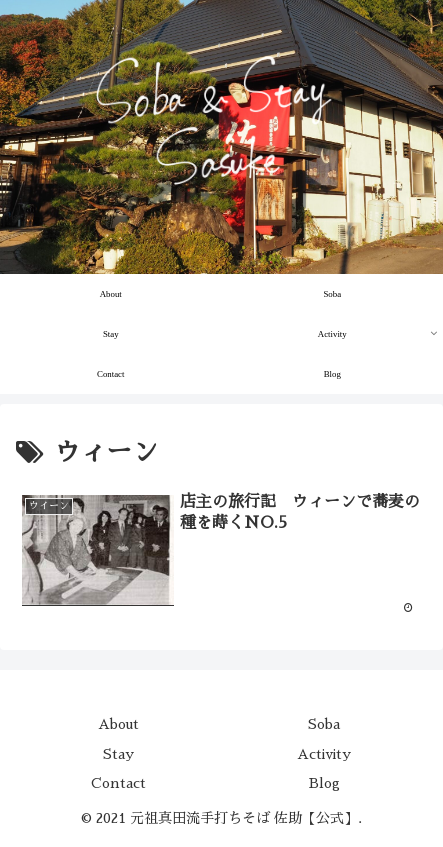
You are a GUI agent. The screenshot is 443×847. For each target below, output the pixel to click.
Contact (118, 783)
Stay (118, 754)
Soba (324, 724)
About (118, 724)
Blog (324, 783)
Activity (324, 754)
